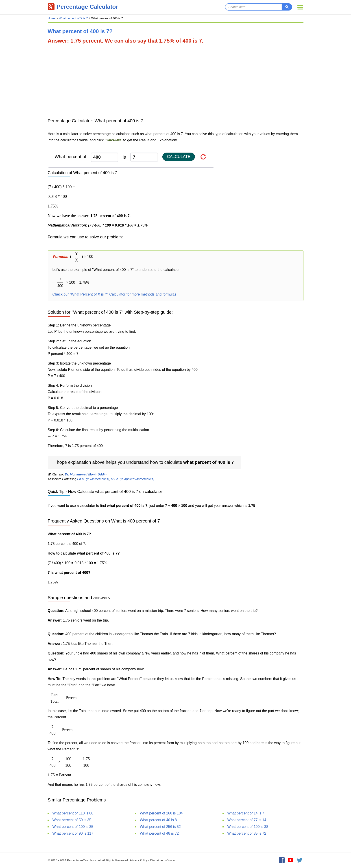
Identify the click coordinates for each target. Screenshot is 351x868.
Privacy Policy (138, 860)
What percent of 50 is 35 (72, 820)
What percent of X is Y (73, 18)
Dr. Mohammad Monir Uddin (86, 474)
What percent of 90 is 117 (73, 833)
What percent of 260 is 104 (161, 813)
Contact (171, 860)
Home (52, 18)
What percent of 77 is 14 (247, 820)
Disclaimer (157, 860)
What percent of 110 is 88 (73, 813)
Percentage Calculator (83, 7)
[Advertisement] (176, 81)
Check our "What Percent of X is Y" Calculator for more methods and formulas (114, 294)
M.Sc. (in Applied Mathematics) (132, 479)
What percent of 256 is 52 (160, 827)
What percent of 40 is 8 (158, 820)
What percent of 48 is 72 (159, 833)
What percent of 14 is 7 (246, 813)
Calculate (179, 157)
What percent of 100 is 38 (248, 827)
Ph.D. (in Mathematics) (93, 479)
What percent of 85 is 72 (247, 833)
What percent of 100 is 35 (73, 827)
